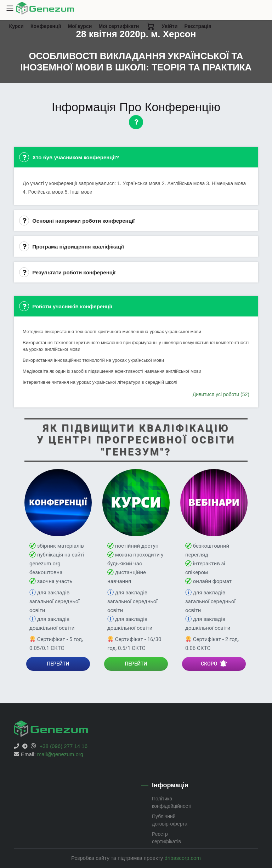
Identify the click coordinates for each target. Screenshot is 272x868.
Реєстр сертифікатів (166, 838)
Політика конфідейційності (172, 802)
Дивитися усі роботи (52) (221, 394)
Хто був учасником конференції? (69, 157)
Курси (18, 28)
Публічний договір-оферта (170, 820)
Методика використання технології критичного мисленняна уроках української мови (112, 332)
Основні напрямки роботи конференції (77, 221)
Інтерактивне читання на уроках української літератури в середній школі (100, 382)
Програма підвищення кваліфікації (72, 246)
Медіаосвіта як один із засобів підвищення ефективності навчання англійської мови (112, 371)
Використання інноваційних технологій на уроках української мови (93, 360)
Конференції (47, 28)
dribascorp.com (183, 858)
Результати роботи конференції (67, 272)
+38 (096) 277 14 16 (64, 746)
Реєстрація (198, 26)
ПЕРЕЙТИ (58, 664)
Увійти (170, 26)
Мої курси (80, 26)
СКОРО (214, 664)
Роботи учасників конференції (66, 306)
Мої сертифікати (119, 26)
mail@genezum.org (60, 754)
